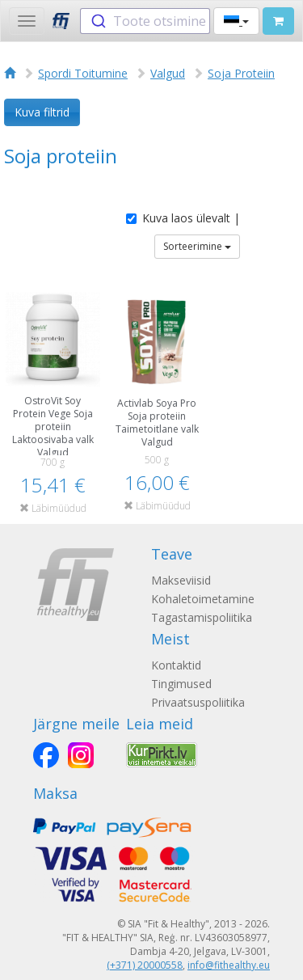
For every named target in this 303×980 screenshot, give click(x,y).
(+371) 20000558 (145, 965)
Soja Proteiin (241, 73)
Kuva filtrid (42, 112)
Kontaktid (176, 665)
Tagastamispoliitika (202, 617)
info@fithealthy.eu (229, 965)
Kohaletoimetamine (203, 599)
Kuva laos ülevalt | (183, 218)
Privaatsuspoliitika (198, 702)
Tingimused (181, 684)
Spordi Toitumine (83, 73)
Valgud (168, 73)
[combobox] (145, 21)
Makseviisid (181, 580)
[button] (236, 21)
